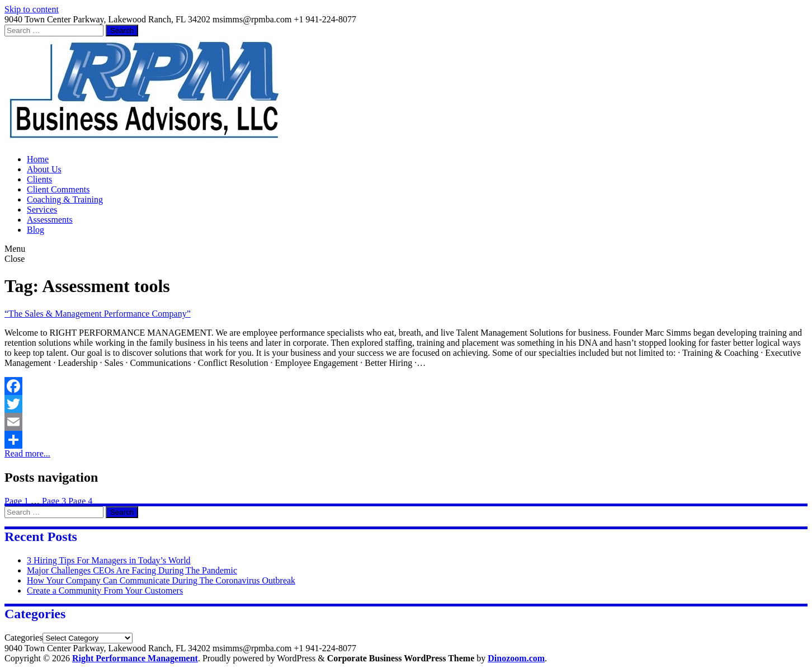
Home (38, 159)
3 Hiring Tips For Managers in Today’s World (109, 560)
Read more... (27, 453)
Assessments (50, 220)
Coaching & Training (65, 199)
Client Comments (58, 189)
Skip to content (32, 9)
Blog (36, 230)
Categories (23, 638)
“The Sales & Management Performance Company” (98, 314)
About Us (44, 169)
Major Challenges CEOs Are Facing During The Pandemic (132, 570)
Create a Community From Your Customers (105, 591)
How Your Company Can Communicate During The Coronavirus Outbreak (161, 580)
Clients (39, 179)
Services (42, 210)
